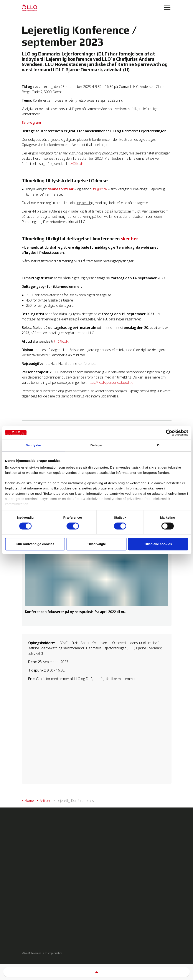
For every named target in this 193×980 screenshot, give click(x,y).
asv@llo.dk (75, 164)
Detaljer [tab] (97, 445)
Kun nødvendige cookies (35, 544)
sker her (130, 239)
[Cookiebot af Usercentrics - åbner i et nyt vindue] (169, 433)
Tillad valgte (96, 544)
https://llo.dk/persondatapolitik (110, 382)
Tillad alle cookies (158, 544)
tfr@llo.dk (100, 189)
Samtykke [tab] (33, 445)
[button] (96, 972)
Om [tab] (160, 445)
